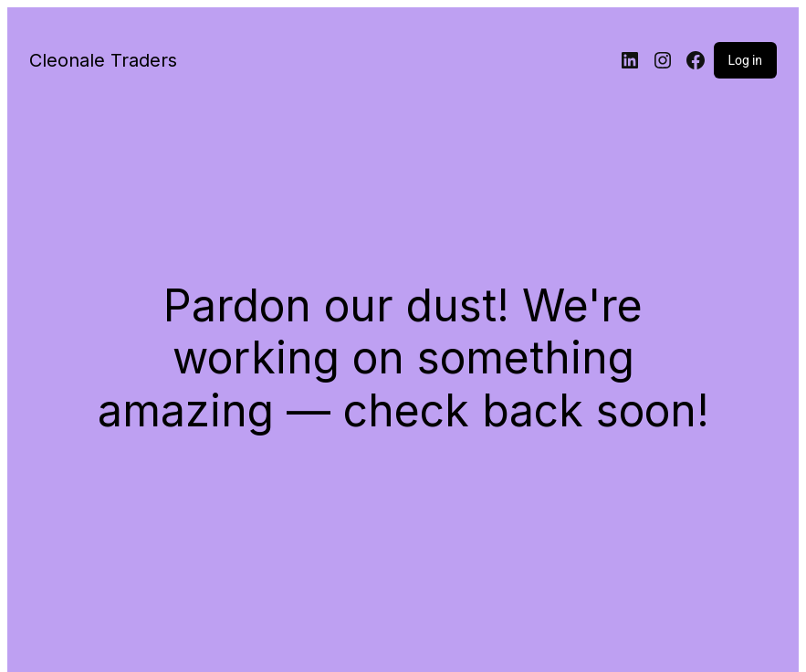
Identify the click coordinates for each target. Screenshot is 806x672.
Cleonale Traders (103, 60)
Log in (745, 60)
